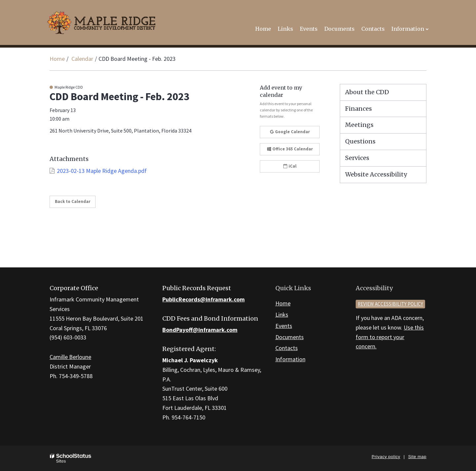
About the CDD (367, 92)
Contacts (287, 348)
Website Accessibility (376, 174)
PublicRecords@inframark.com (203, 299)
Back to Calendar (73, 201)
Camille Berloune (70, 357)
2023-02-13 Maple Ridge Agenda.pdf (102, 171)
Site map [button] (417, 457)
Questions (360, 141)
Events (284, 326)
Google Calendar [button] (290, 132)
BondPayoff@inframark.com (200, 330)
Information (290, 359)
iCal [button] (290, 166)
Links (282, 314)
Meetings (359, 125)
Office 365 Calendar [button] (290, 149)
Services (357, 158)
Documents (290, 337)
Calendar (82, 59)
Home (57, 59)
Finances (358, 109)
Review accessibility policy (390, 304)
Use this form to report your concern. (390, 337)
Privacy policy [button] (386, 457)
